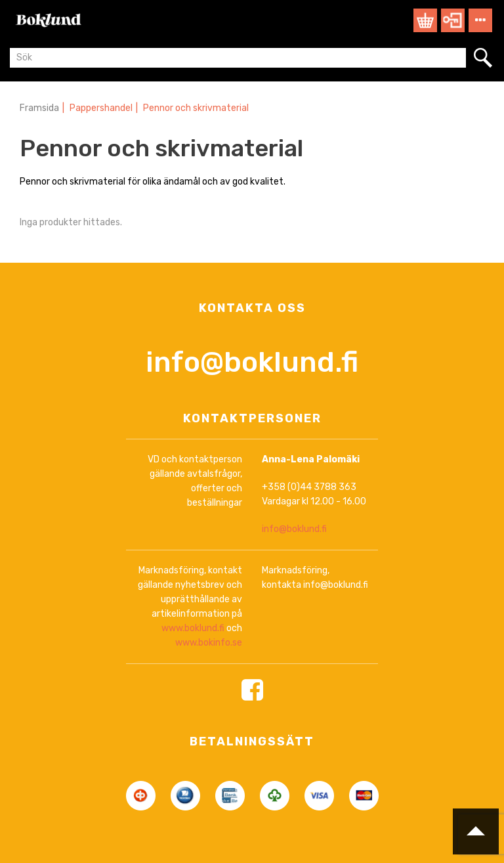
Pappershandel (101, 108)
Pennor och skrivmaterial (196, 108)
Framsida (39, 108)
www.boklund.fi (193, 628)
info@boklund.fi (252, 362)
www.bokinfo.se (209, 643)
